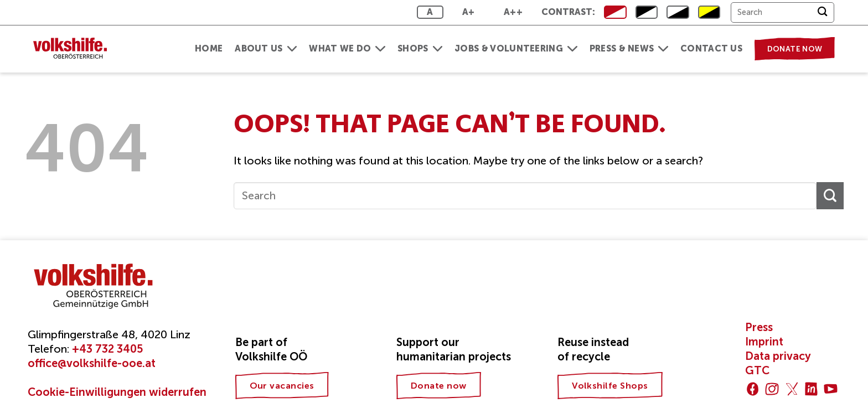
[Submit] (822, 12)
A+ (469, 12)
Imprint (764, 342)
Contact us (711, 48)
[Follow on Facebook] (753, 389)
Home (209, 48)
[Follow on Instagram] (772, 389)
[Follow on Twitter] (792, 389)
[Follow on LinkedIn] (811, 389)
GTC (757, 370)
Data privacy (778, 356)
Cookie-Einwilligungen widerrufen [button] (117, 392)
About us (266, 48)
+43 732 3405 (107, 349)
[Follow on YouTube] (831, 389)
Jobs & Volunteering (516, 48)
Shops (420, 48)
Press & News (629, 48)
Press (759, 327)
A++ (513, 12)
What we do (347, 48)
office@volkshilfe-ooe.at (92, 363)
